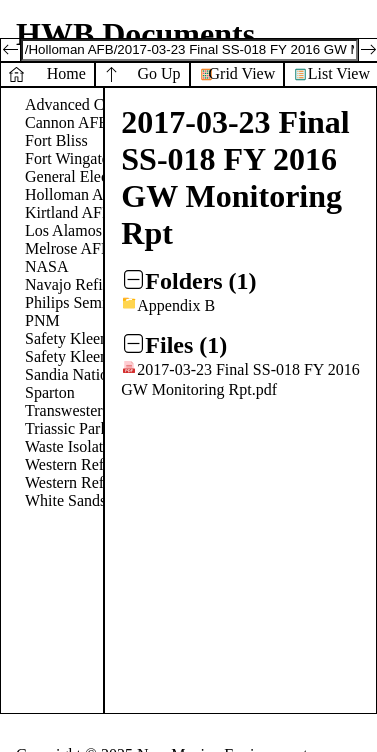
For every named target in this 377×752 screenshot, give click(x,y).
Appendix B (176, 305)
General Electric (77, 176)
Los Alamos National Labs (110, 230)
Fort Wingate (67, 158)
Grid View (242, 73)
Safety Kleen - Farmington (110, 356)
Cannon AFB (67, 122)
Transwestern (68, 410)
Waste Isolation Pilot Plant (110, 446)
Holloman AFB (74, 194)
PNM (42, 320)
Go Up (158, 73)
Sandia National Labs (94, 374)
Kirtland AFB (69, 212)
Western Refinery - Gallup (109, 482)
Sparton (50, 392)
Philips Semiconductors (101, 302)
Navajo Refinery (78, 284)
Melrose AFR (68, 248)
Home (66, 73)
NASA (47, 266)
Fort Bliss (56, 140)
